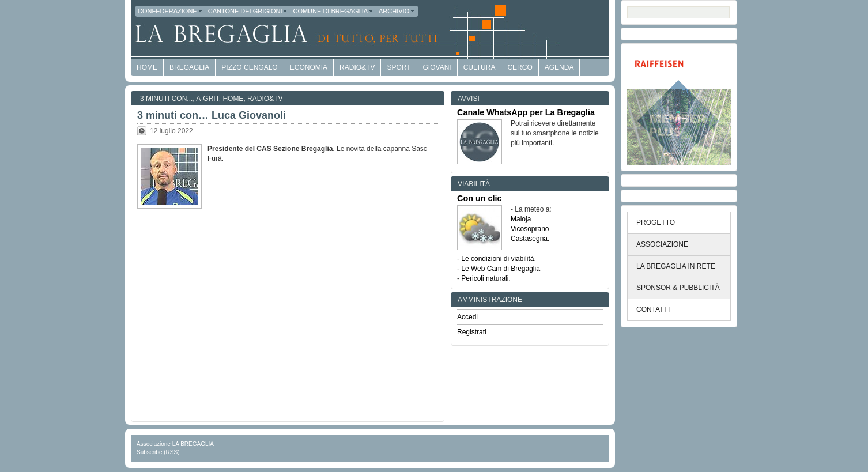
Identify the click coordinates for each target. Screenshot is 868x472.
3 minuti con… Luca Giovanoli (212, 115)
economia (309, 67)
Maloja (521, 219)
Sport (399, 67)
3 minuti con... (166, 99)
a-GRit (207, 99)
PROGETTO (656, 222)
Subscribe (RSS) (158, 452)
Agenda (559, 67)
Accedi (467, 317)
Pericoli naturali (485, 278)
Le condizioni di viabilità (497, 259)
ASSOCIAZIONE (662, 244)
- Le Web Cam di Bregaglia (499, 269)
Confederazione (171, 11)
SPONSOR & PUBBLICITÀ (678, 288)
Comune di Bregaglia (333, 11)
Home (233, 99)
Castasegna (529, 239)
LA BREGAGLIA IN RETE (676, 266)
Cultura (480, 67)
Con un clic (480, 198)
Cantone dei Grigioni (248, 11)
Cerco (520, 67)
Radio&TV (357, 67)
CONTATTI (653, 309)
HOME (147, 67)
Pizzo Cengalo (249, 67)
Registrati (472, 332)
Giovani (437, 67)
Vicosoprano (530, 229)
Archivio (397, 11)
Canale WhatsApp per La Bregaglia (526, 112)
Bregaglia (189, 67)
